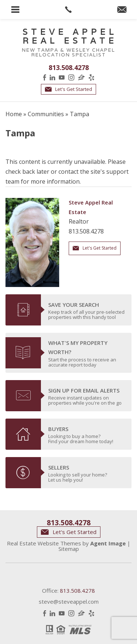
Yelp (92, 77)
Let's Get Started (68, 89)
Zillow (81, 77)
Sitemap (69, 549)
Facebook (45, 77)
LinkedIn (52, 77)
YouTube (62, 77)
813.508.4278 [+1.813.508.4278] (69, 67)
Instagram (71, 77)
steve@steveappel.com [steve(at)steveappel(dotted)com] (69, 601)
